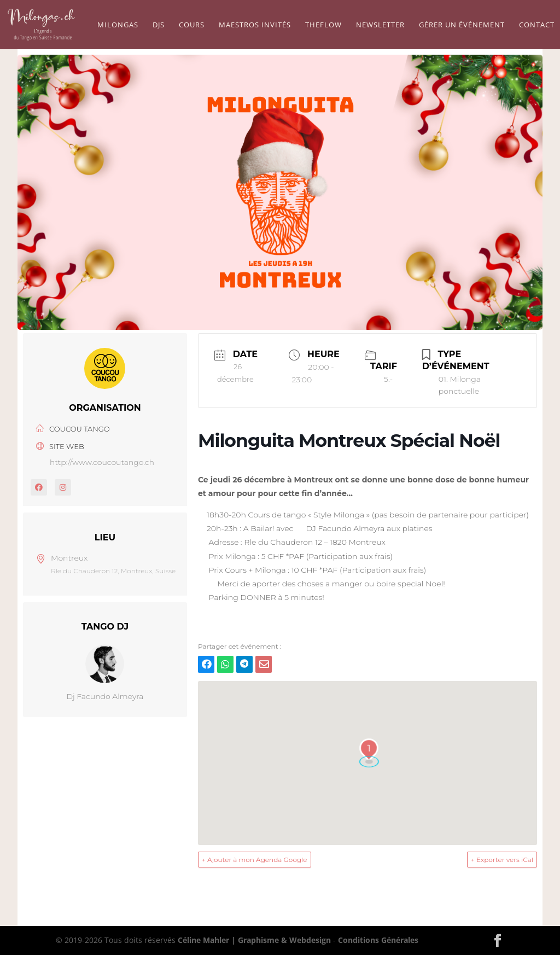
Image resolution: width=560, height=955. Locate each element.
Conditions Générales (378, 940)
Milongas (118, 25)
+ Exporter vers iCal (502, 860)
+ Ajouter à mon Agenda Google (255, 860)
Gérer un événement (462, 25)
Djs (159, 25)
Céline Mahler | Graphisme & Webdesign (254, 940)
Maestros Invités (255, 25)
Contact (537, 25)
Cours (192, 25)
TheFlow (323, 25)
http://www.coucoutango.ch (102, 462)
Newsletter (380, 25)
